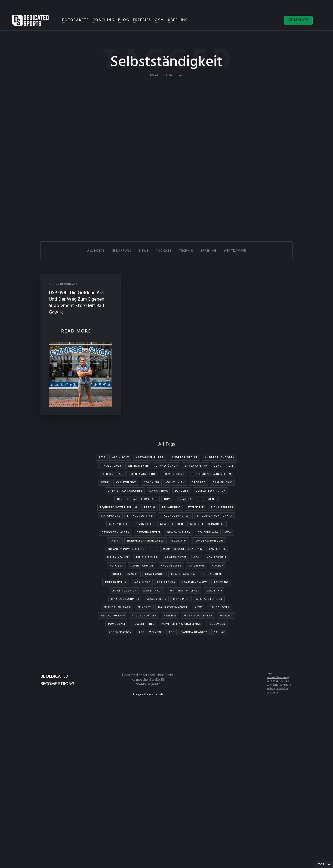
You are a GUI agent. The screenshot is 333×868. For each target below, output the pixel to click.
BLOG (124, 20)
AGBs (269, 674)
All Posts (96, 251)
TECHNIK (186, 251)
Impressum (273, 692)
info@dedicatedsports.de (148, 695)
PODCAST (164, 251)
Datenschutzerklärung (279, 685)
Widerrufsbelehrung (278, 677)
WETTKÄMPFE (235, 251)
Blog (168, 75)
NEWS (144, 251)
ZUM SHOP (298, 20)
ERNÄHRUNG (122, 251)
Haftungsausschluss (277, 689)
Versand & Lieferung (278, 681)
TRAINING (208, 251)
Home (155, 75)
